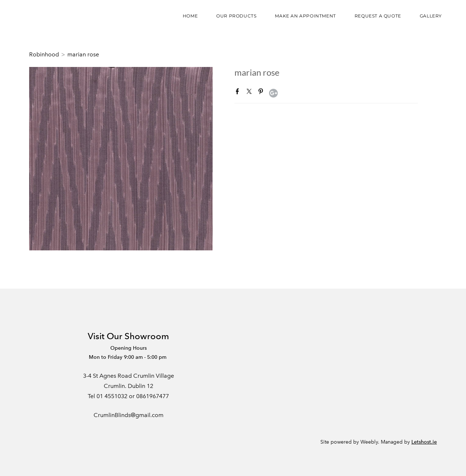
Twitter (250, 93)
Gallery (431, 16)
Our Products (236, 16)
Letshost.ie (424, 442)
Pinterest (262, 93)
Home (190, 16)
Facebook (239, 93)
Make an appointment (305, 16)
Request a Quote (378, 16)
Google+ (273, 93)
